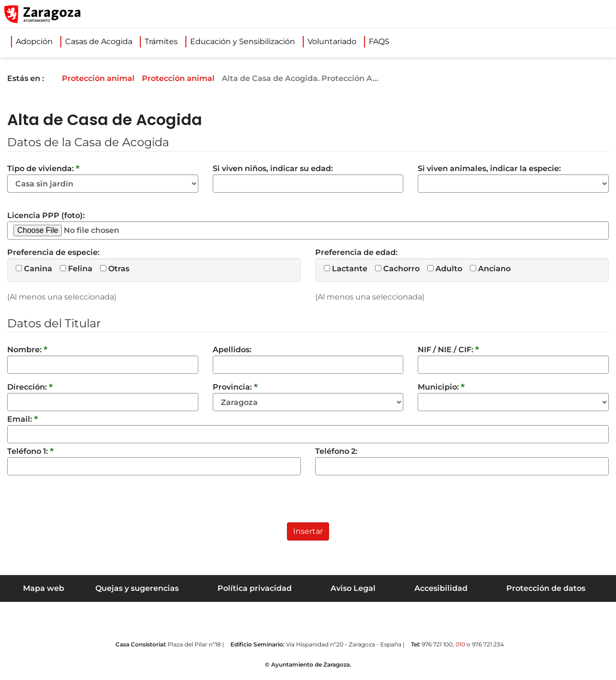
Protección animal (105, 78)
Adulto (445, 269)
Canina (34, 269)
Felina (76, 269)
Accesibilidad (441, 588)
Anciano (490, 269)
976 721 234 (488, 644)
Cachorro (397, 269)
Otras (115, 269)
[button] (563, 14)
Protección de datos (546, 588)
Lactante (346, 269)
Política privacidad (255, 588)
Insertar (308, 531)
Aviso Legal (353, 588)
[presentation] (80, 504)
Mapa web (44, 588)
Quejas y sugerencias (137, 588)
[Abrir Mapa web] (602, 14)
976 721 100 (437, 644)
